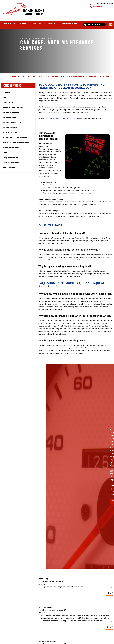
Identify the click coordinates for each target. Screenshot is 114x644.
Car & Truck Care (45, 585)
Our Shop (8, 23)
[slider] (109, 599)
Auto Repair (22, 23)
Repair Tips (37, 23)
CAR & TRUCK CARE (101, 80)
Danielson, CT (61, 585)
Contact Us (52, 23)
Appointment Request (70, 23)
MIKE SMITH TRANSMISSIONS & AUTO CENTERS (31, 80)
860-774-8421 (99, 6)
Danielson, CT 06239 (45, 39)
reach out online (71, 122)
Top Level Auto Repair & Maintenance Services (71, 80)
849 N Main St (34, 39)
